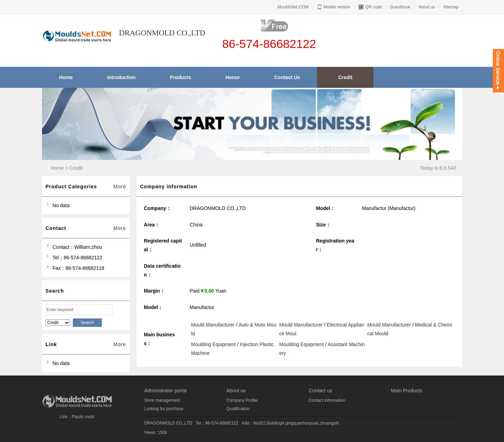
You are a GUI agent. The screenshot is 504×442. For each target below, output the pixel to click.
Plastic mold (83, 417)
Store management (162, 400)
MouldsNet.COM (293, 7)
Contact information (327, 400)
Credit (76, 168)
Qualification (238, 409)
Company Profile (242, 400)
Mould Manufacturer (213, 325)
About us (426, 7)
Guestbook (400, 7)
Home (57, 168)
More (120, 187)
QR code (370, 7)
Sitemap (451, 7)
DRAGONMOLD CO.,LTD (168, 423)
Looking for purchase (164, 409)
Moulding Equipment (213, 344)
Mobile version (334, 7)
